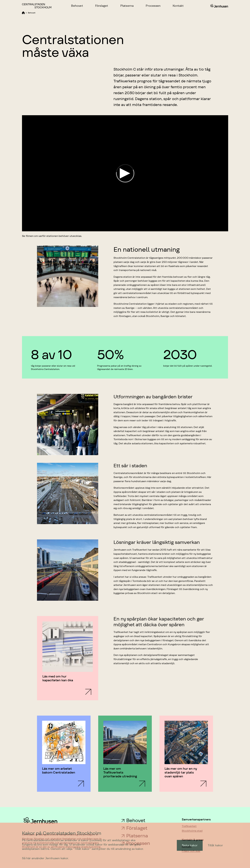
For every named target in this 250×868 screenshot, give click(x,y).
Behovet (136, 820)
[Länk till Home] (23, 13)
